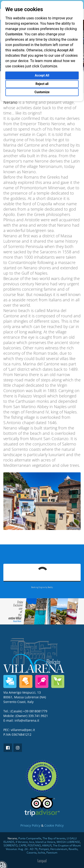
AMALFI (47, 845)
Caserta (32, 853)
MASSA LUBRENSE (68, 842)
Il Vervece (22, 842)
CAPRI (23, 845)
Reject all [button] (42, 84)
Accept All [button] (42, 75)
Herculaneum (59, 849)
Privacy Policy (30, 825)
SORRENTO (11, 845)
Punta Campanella (30, 838)
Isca (32, 842)
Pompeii (44, 849)
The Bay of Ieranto (54, 838)
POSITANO (34, 845)
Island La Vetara (45, 842)
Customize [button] (42, 92)
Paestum (52, 853)
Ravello (73, 849)
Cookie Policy (54, 825)
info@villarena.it (27, 720)
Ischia (41, 853)
